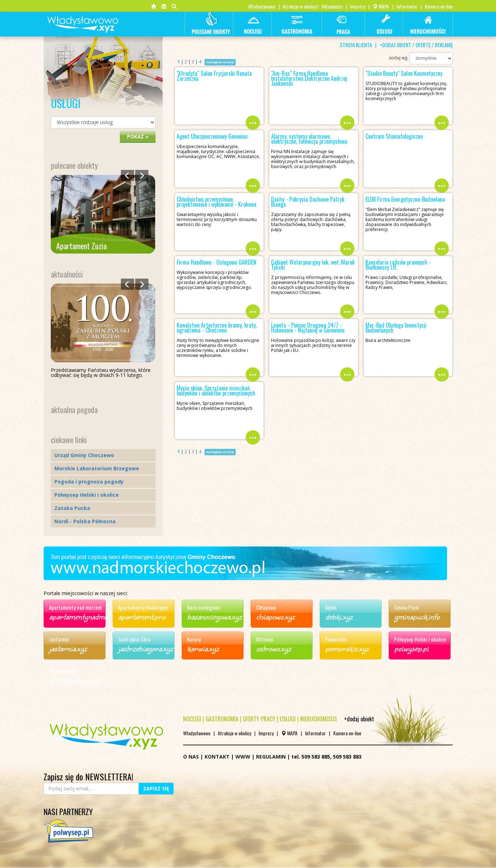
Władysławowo (262, 6)
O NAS (191, 757)
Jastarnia (59, 639)
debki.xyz (339, 616)
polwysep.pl (411, 648)
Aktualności (332, 6)
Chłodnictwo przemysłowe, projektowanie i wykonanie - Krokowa (217, 202)
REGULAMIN (271, 757)
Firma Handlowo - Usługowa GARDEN (217, 262)
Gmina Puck (406, 607)
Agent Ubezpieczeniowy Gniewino (212, 136)
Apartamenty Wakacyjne (143, 607)
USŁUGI (288, 719)
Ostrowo (265, 639)
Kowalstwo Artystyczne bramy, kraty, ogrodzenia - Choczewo (217, 328)
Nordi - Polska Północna (85, 521)
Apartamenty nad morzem (75, 607)
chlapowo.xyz (275, 616)
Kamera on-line (439, 6)
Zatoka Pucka (72, 508)
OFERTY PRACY (259, 719)
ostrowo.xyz (274, 648)
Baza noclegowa (204, 607)
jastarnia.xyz (68, 648)
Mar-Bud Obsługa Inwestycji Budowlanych (396, 328)
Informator (407, 6)
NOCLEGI (192, 719)
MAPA (381, 6)
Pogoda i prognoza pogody (89, 482)
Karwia (194, 639)
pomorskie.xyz (347, 648)
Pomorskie (336, 639)
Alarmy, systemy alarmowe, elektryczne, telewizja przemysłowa (309, 139)
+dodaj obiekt (359, 719)
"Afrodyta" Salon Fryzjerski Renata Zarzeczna (214, 76)
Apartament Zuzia (81, 246)
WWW (243, 757)
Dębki (331, 607)
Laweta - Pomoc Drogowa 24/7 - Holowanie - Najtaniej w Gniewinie (308, 328)
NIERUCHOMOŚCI (318, 719)
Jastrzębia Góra (134, 639)
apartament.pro (142, 616)
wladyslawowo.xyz (75, 680)
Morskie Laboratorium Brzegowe (97, 468)
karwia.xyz (203, 648)
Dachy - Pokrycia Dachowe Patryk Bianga (308, 202)
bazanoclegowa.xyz (214, 616)
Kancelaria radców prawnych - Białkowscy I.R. (398, 265)
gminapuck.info (417, 616)
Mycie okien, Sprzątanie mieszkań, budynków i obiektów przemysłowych (216, 391)
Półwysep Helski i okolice (87, 495)
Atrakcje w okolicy (299, 6)
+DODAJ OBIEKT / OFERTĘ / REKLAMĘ (416, 45)
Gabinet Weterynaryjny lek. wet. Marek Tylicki (313, 265)
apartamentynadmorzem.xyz (92, 616)
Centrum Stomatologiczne (394, 136)
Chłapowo (266, 607)
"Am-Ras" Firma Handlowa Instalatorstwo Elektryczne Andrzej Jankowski (309, 78)
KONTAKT (217, 757)
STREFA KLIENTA (356, 45)
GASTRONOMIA (222, 719)
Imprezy (358, 6)
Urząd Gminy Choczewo (84, 455)
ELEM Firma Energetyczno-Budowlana (405, 199)
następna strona (220, 62)
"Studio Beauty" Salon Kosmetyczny (404, 73)
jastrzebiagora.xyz (146, 648)
